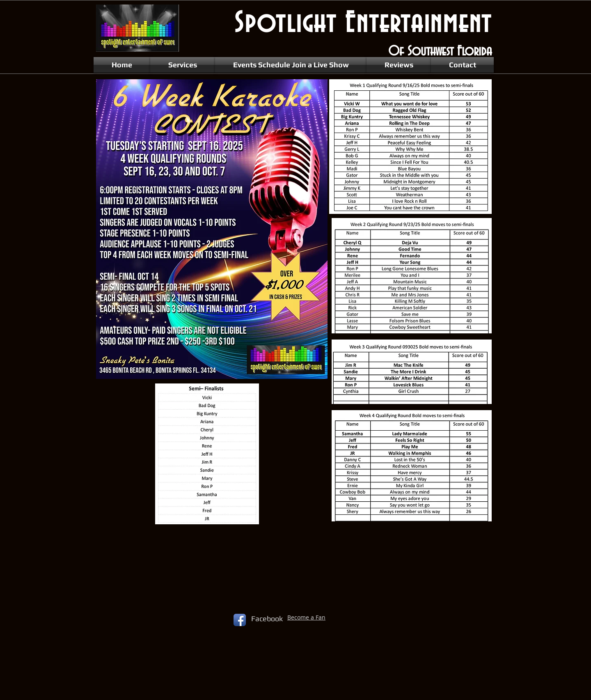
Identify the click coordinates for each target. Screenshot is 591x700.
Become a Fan (306, 617)
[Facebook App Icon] (240, 620)
